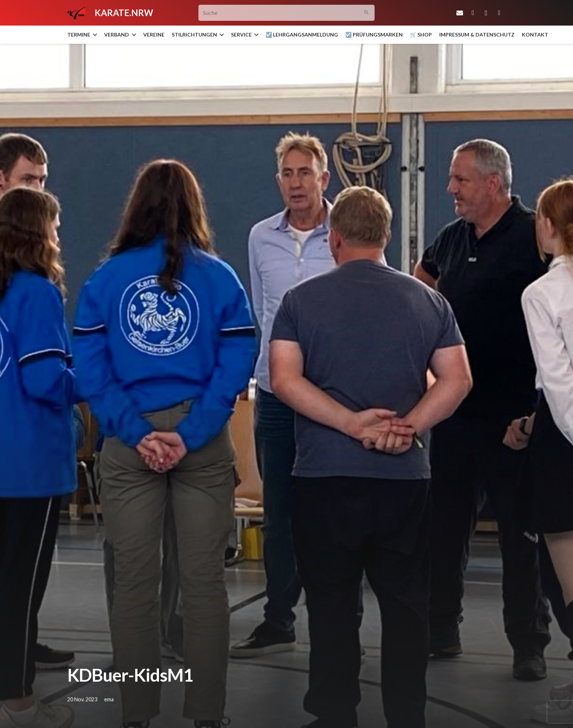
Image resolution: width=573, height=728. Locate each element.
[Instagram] (486, 13)
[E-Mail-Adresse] (460, 13)
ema (109, 699)
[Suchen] (367, 13)
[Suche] (287, 13)
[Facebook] (473, 13)
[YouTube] (499, 13)
